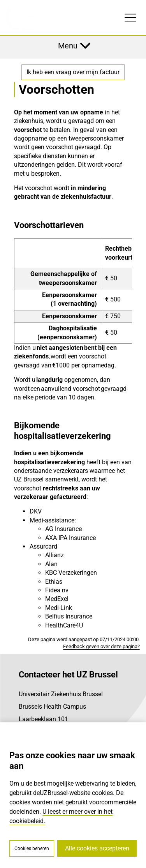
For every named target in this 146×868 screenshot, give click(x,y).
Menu (68, 46)
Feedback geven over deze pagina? (101, 646)
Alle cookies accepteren (97, 848)
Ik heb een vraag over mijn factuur (73, 72)
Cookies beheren (32, 848)
